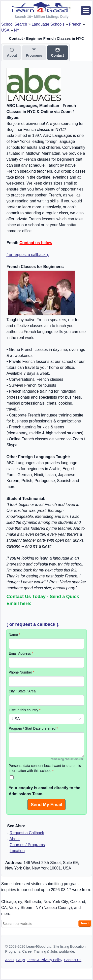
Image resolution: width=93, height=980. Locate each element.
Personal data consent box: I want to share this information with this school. (45, 768)
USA (5, 30)
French (75, 24)
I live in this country (25, 710)
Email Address (21, 653)
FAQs (21, 960)
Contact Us (73, 960)
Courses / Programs (27, 845)
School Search (14, 24)
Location (17, 851)
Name (15, 635)
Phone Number (22, 672)
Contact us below (36, 243)
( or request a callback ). (28, 255)
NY (17, 30)
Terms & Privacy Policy (45, 960)
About (15, 839)
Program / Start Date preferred (33, 728)
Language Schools (48, 24)
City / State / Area (22, 691)
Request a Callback (27, 833)
